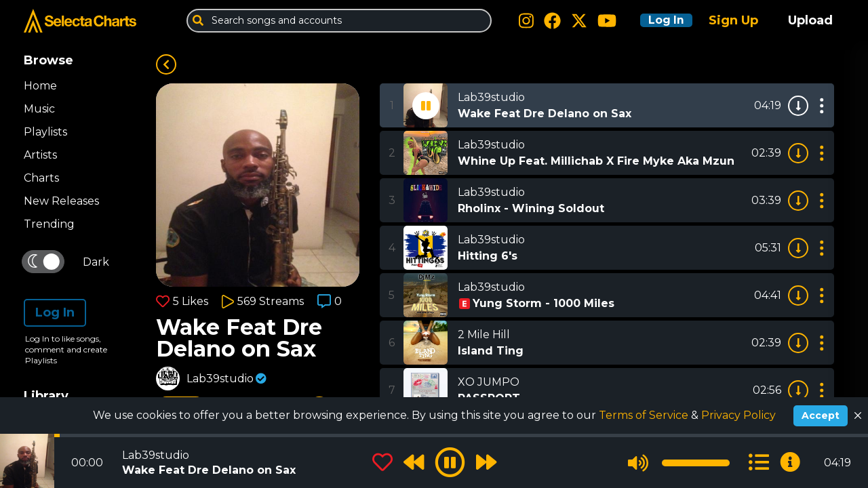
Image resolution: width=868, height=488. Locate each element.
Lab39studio (220, 379)
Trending (49, 224)
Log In (659, 20)
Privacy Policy (738, 415)
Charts (41, 178)
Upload (810, 20)
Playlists (45, 132)
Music (39, 109)
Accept (821, 415)
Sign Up (733, 20)
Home (40, 86)
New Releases (61, 201)
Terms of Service (645, 415)
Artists (40, 155)
